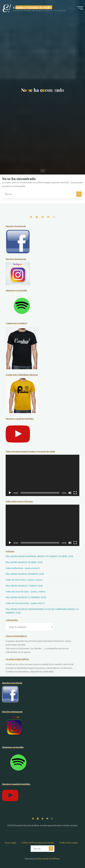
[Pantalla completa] (75, 493)
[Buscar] (79, 194)
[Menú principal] (80, 8)
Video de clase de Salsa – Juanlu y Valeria (25, 592)
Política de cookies (69, 843)
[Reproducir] (10, 493)
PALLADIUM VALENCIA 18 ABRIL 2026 (24, 562)
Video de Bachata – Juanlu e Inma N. (23, 568)
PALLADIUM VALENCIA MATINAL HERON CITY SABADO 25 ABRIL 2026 (39, 556)
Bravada (42, 859)
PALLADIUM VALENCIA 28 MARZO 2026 (25, 574)
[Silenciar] (70, 493)
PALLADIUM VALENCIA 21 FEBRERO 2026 (26, 597)
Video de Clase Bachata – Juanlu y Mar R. (25, 603)
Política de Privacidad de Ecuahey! (38, 843)
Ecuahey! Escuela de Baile (32, 7)
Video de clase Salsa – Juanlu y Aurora (24, 580)
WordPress (54, 859)
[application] (42, 475)
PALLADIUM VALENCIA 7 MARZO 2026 (24, 586)
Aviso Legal (10, 843)
